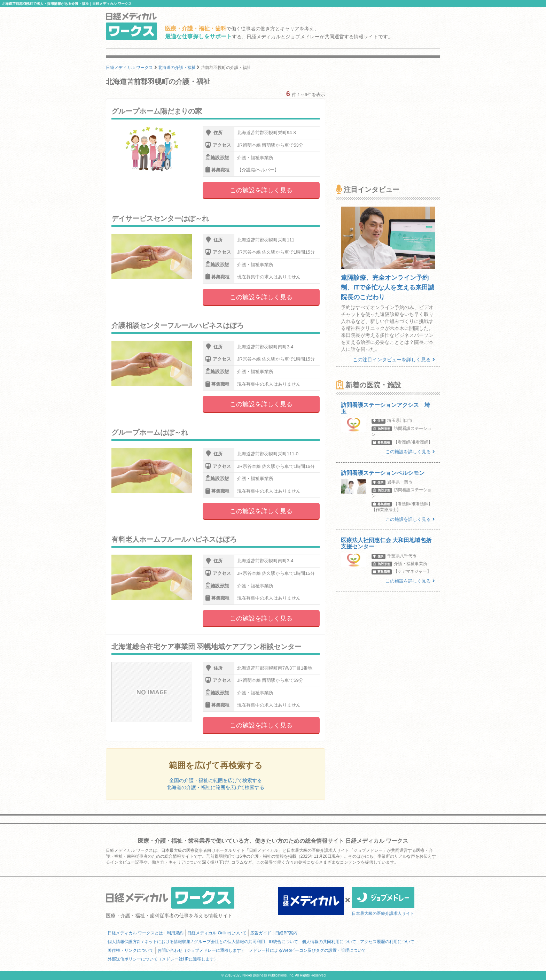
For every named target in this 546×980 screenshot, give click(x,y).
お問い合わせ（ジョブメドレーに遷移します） (201, 950)
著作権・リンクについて (131, 950)
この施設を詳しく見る (261, 190)
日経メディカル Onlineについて (217, 933)
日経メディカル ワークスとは (135, 933)
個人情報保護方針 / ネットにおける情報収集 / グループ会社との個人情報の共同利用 (186, 942)
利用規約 (175, 933)
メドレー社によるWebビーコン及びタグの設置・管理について (307, 950)
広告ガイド (261, 933)
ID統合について (283, 942)
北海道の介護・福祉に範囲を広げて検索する (216, 787)
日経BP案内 (286, 933)
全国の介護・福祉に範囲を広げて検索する (216, 780)
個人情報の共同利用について (329, 942)
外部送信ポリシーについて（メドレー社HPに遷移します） (163, 959)
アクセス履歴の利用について (387, 942)
